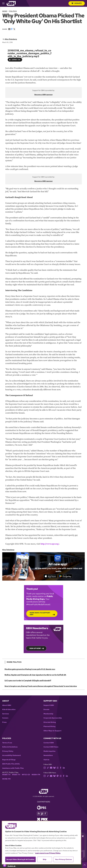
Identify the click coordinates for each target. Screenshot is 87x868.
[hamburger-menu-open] (4, 3)
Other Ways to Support (52, 732)
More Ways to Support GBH (40, 615)
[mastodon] (58, 777)
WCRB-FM (6, 780)
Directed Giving (50, 723)
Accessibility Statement (11, 756)
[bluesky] (54, 769)
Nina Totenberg (11, 39)
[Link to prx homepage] (42, 820)
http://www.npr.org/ (50, 544)
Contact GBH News (51, 748)
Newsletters (48, 756)
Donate (77, 3)
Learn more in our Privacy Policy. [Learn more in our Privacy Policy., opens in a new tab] (48, 853)
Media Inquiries (49, 752)
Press (4, 723)
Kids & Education (9, 710)
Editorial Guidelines (10, 748)
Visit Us (46, 761)
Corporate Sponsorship (53, 719)
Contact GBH (49, 744)
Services (6, 715)
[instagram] (45, 769)
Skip (45, 859)
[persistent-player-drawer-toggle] (85, 865)
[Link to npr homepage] (42, 814)
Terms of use (7, 744)
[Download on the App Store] (49, 577)
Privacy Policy (8, 752)
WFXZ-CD (26, 776)
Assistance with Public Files (13, 769)
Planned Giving (49, 727)
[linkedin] (64, 769)
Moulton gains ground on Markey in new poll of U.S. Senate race (30, 670)
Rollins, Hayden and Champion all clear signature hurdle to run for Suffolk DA (35, 676)
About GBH (7, 706)
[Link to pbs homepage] (42, 808)
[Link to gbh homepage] (11, 3)
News (5, 11)
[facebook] (61, 769)
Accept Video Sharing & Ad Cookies (20, 859)
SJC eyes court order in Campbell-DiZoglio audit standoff (28, 682)
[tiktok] (48, 769)
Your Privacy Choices (63, 859)
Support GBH (49, 706)
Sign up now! (35, 649)
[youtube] (51, 769)
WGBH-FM (36, 776)
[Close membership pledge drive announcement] (83, 836)
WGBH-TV (6, 776)
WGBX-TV (16, 776)
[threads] (58, 769)
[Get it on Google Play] (67, 577)
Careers (5, 719)
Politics (13, 11)
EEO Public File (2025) (11, 765)
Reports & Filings (9, 761)
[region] (41, 843)
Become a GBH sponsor (44, 95)
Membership (48, 715)
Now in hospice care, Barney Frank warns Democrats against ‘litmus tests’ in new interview (40, 687)
